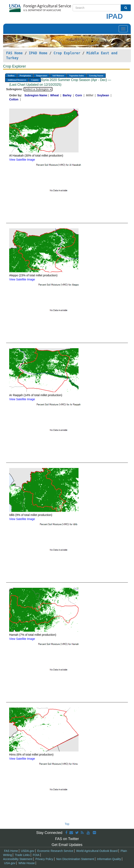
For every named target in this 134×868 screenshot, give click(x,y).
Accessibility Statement (18, 859)
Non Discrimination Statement (75, 859)
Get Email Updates (67, 845)
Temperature (42, 76)
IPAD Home (38, 53)
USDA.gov (28, 851)
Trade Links (22, 855)
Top (67, 824)
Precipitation (25, 76)
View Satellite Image (22, 160)
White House (27, 863)
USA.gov (10, 863)
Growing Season (96, 76)
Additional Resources (17, 80)
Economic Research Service (55, 851)
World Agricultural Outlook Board (97, 851)
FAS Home (14, 53)
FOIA (36, 855)
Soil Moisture (58, 76)
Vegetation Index (76, 76)
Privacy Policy (44, 859)
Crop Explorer (67, 53)
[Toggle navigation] (123, 29)
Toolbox (11, 76)
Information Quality (109, 859)
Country (35, 80)
